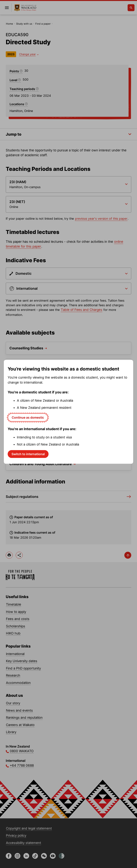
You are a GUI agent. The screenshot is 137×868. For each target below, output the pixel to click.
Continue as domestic (28, 417)
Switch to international (28, 454)
